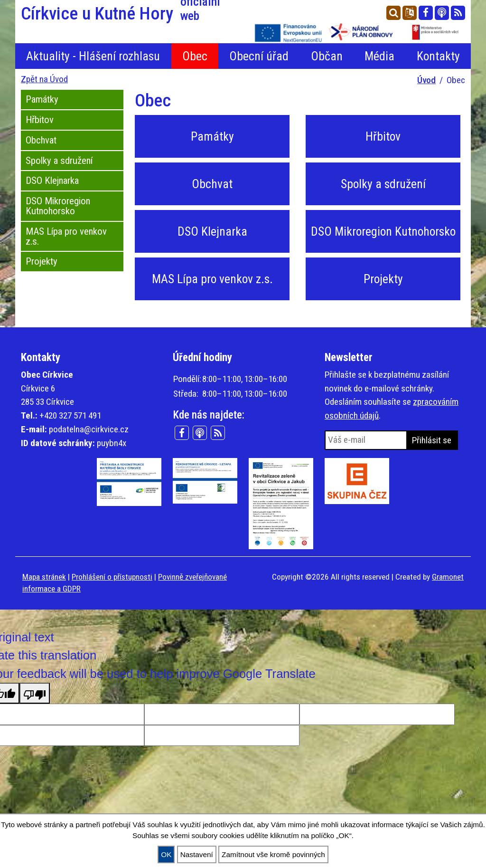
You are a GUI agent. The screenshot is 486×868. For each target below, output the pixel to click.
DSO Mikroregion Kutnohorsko (58, 206)
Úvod (426, 80)
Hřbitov (40, 120)
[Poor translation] (35, 693)
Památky (42, 99)
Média (379, 56)
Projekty (42, 261)
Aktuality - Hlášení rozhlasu (93, 56)
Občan (327, 56)
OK (166, 854)
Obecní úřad (259, 56)
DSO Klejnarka (52, 181)
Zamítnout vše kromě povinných (273, 854)
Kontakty (438, 56)
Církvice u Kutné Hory (129, 13)
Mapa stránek (44, 577)
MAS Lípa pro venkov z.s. (66, 236)
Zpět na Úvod (44, 79)
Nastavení (197, 854)
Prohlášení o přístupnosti (112, 577)
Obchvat (41, 140)
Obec (195, 56)
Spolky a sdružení (59, 161)
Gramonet (448, 577)
